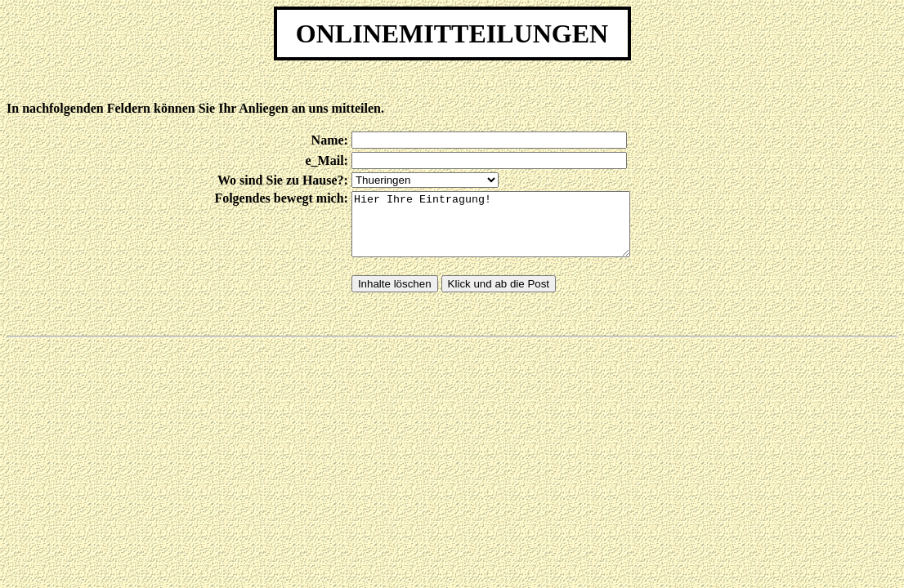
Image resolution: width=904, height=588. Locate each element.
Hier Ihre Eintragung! (507, 230)
